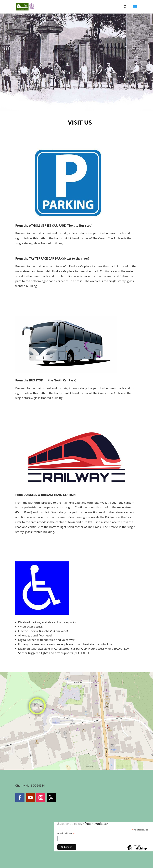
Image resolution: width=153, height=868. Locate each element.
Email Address (66, 834)
